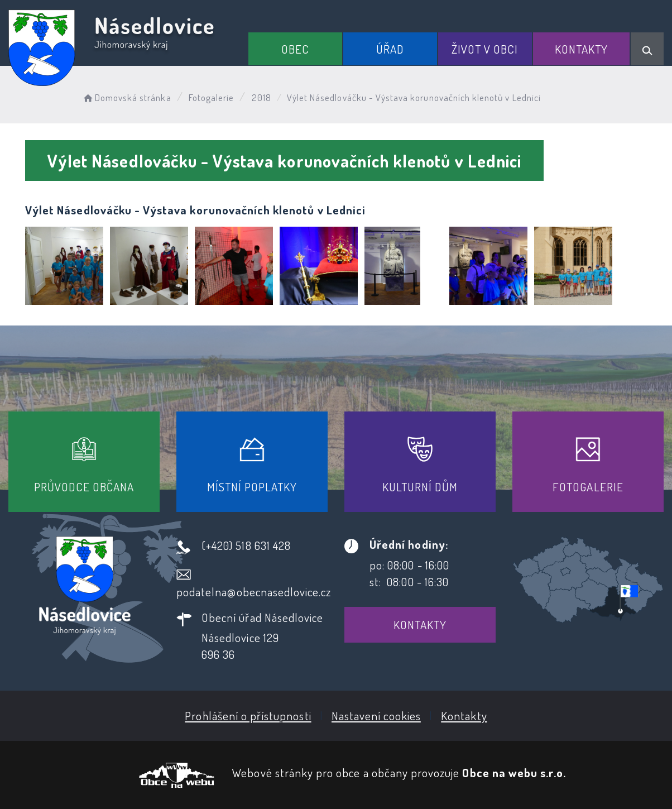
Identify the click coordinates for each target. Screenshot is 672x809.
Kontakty (581, 49)
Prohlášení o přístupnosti (248, 715)
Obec (295, 49)
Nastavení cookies (376, 715)
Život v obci (485, 49)
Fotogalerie (212, 97)
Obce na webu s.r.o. (514, 772)
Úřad (390, 49)
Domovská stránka (126, 97)
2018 (261, 97)
